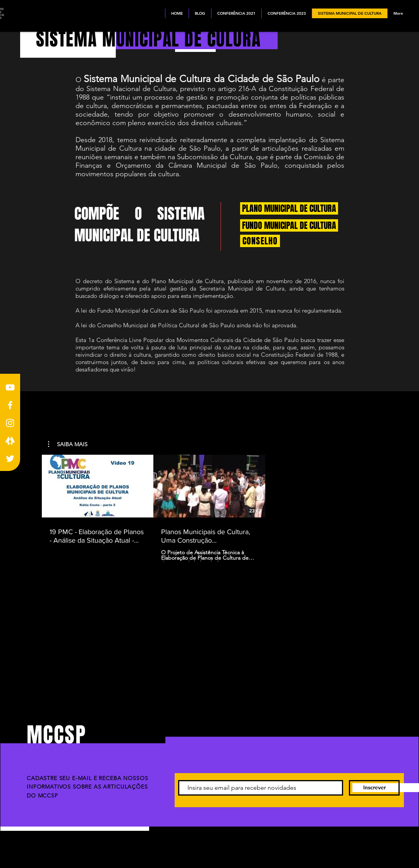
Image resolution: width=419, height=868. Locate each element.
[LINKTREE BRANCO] (10, 441)
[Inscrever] (374, 788)
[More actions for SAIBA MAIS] (68, 444)
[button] (68, 444)
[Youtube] (10, 387)
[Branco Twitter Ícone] (10, 459)
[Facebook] (10, 405)
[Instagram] (10, 423)
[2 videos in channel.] (209, 508)
